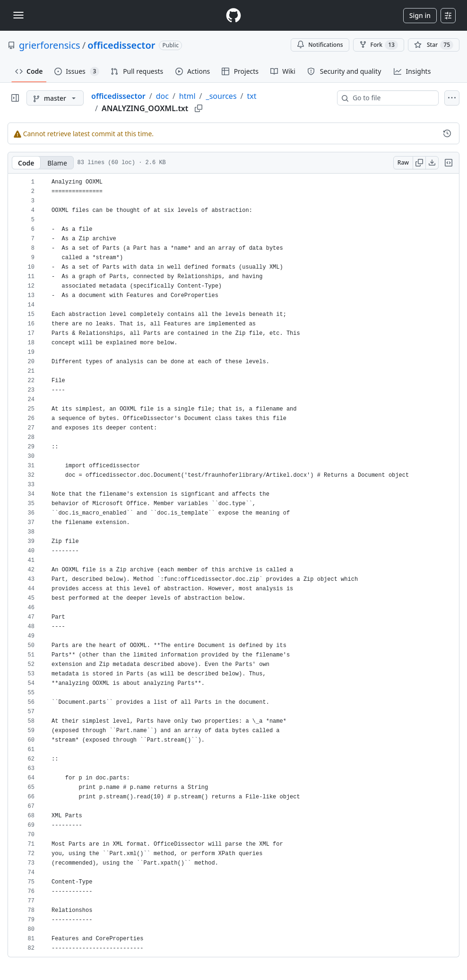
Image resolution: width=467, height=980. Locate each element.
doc (162, 96)
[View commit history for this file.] (447, 133)
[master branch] (55, 98)
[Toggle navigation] (18, 15)
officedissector (121, 45)
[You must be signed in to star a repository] (434, 45)
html (187, 96)
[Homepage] (233, 15)
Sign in (420, 15)
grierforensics (50, 45)
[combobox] (392, 98)
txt (252, 96)
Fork (379, 45)
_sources (221, 96)
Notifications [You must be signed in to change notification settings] (320, 45)
